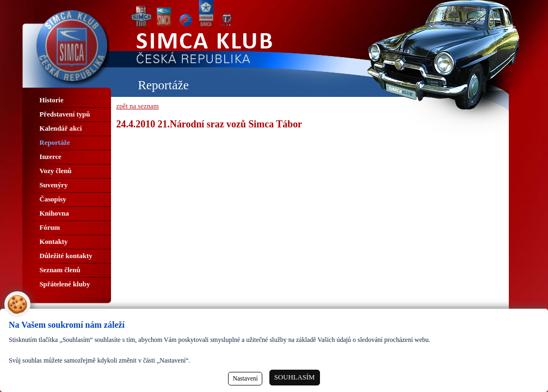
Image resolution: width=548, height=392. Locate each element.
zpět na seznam (138, 106)
